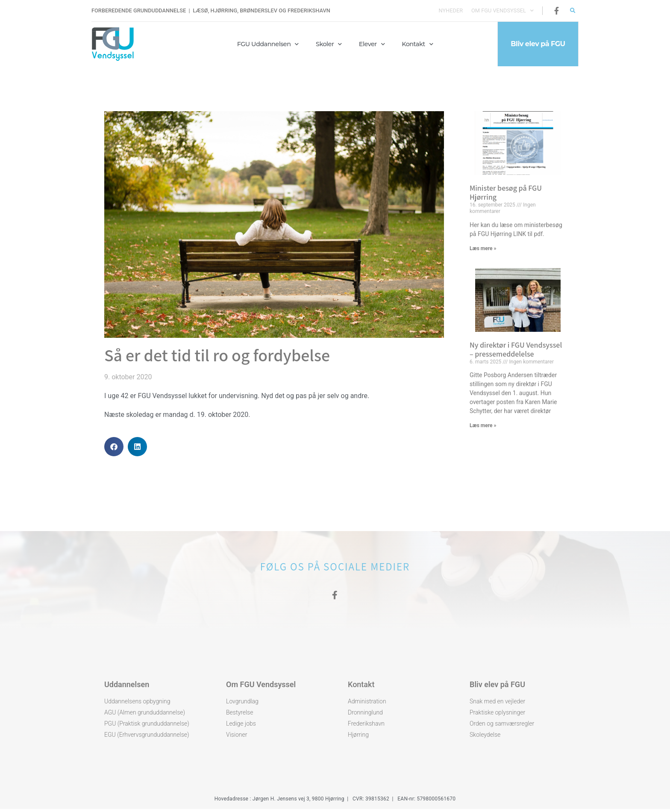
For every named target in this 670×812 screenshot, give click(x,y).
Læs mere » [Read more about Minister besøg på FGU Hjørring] (483, 248)
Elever (372, 44)
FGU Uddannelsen (268, 44)
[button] (573, 11)
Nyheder (451, 10)
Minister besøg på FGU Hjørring (506, 193)
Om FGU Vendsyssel (502, 11)
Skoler (329, 44)
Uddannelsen (127, 687)
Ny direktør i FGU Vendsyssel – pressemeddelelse (516, 350)
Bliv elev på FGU (497, 687)
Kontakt (417, 44)
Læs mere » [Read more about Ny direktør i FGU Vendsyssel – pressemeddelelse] (483, 425)
